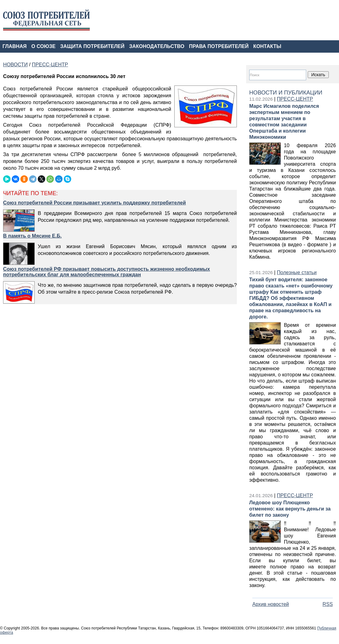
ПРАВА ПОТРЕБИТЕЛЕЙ (219, 46)
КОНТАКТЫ (267, 46)
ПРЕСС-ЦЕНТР (295, 99)
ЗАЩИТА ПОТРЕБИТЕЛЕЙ (93, 46)
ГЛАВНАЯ (15, 46)
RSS (328, 604)
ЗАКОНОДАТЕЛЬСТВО (157, 46)
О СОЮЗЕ (43, 46)
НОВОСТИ (15, 65)
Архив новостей (271, 604)
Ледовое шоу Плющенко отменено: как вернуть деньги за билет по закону (290, 509)
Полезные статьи (297, 272)
